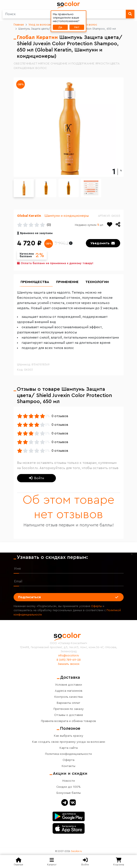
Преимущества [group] (35, 282)
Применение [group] (67, 282)
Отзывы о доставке (69, 715)
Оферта (68, 760)
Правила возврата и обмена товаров (68, 721)
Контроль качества (68, 697)
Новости (69, 781)
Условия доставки (68, 685)
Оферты (96, 606)
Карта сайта (69, 748)
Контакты (68, 766)
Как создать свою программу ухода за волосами (69, 742)
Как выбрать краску (69, 736)
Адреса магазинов (69, 691)
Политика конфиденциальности (68, 754)
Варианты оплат (68, 703)
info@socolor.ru (69, 656)
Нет (77, 27)
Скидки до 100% (68, 787)
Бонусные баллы (69, 793)
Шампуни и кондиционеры (67, 216)
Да (60, 27)
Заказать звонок (69, 664)
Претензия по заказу (69, 709)
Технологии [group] (97, 282)
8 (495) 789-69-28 (69, 660)
